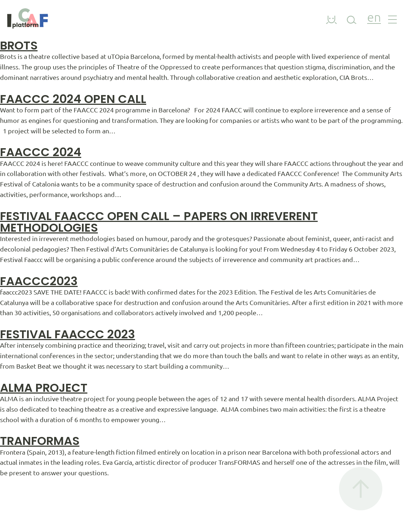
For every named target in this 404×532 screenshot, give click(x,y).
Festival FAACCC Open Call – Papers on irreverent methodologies (159, 222)
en (374, 18)
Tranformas (40, 441)
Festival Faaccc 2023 (68, 334)
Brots (19, 45)
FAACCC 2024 (41, 152)
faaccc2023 (39, 281)
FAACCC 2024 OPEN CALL (73, 99)
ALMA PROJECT (44, 388)
